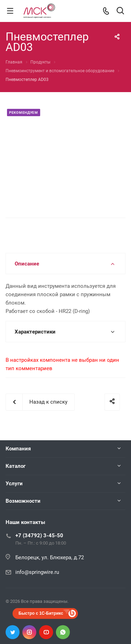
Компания (18, 449)
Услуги (14, 484)
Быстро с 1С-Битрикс (41, 613)
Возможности (23, 501)
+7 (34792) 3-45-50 (39, 536)
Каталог (16, 466)
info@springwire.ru (37, 572)
